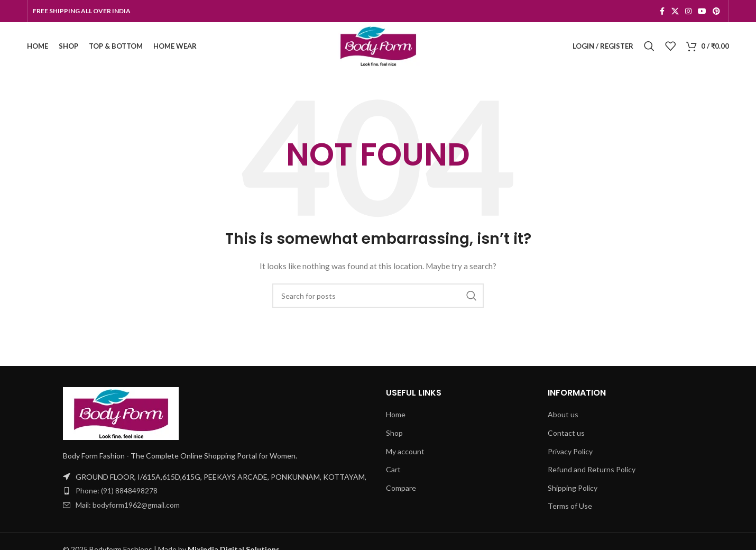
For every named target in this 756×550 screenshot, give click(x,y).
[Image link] (121, 413)
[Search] (649, 46)
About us (563, 414)
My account (405, 451)
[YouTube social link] (702, 11)
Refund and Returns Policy (592, 469)
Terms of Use (570, 506)
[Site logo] (378, 45)
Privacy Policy (570, 451)
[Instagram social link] (688, 11)
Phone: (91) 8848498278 (117, 491)
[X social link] (675, 11)
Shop (394, 433)
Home (396, 414)
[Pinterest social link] (716, 11)
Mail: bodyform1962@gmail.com (128, 505)
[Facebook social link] (662, 11)
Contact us (566, 433)
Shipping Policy (573, 488)
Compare (401, 488)
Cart (393, 469)
